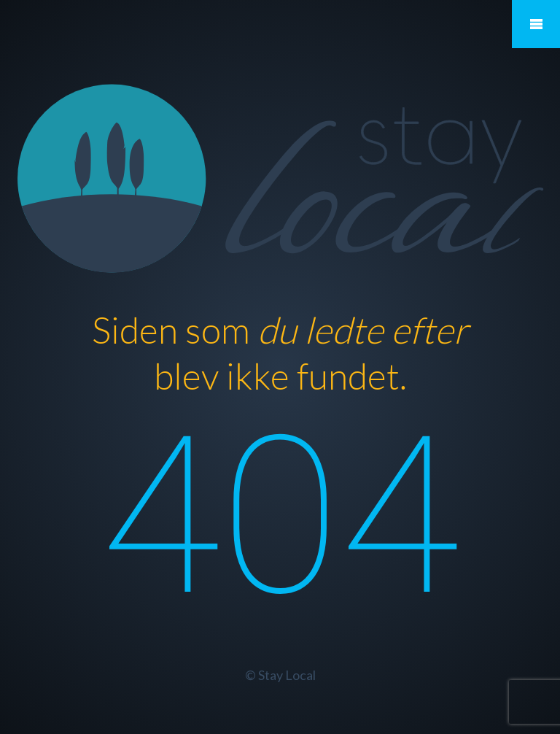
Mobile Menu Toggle (536, 24)
